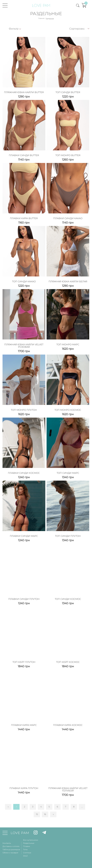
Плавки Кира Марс (24, 725)
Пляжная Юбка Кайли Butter (24, 92)
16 (45, 814)
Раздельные (29, 843)
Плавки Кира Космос (68, 725)
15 (37, 814)
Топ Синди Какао (24, 282)
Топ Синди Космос (68, 599)
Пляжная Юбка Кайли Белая (68, 282)
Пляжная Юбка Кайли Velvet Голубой (68, 789)
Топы (25, 849)
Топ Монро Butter (68, 155)
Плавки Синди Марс (24, 536)
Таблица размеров (11, 849)
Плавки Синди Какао (68, 218)
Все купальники (31, 840)
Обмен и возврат (10, 853)
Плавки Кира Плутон (24, 788)
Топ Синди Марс (68, 473)
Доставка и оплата (11, 846)
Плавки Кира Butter (24, 218)
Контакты (7, 843)
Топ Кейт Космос (68, 662)
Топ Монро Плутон (24, 410)
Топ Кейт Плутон (24, 662)
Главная (41, 18)
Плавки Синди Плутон (24, 599)
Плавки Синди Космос (24, 473)
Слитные (27, 853)
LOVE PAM (20, 833)
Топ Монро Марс (68, 345)
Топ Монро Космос (68, 410)
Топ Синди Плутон (68, 536)
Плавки (27, 846)
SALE (25, 856)
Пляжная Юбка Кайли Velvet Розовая (24, 346)
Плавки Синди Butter (24, 155)
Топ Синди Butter (68, 92)
